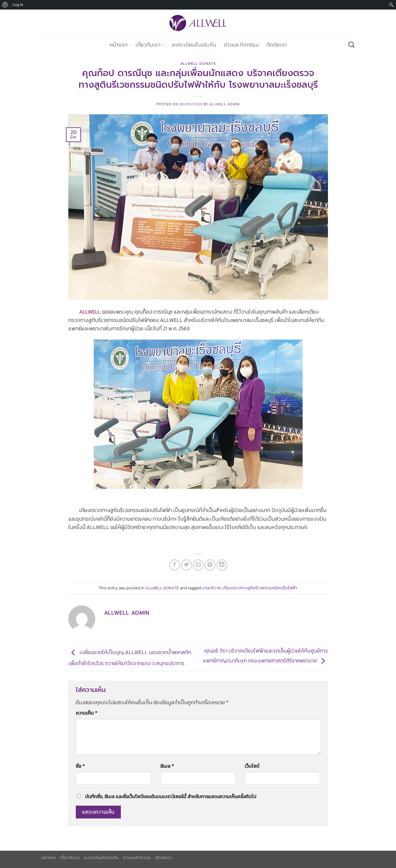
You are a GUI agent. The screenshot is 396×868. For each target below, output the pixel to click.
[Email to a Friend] (198, 565)
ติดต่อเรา (276, 45)
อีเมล (167, 766)
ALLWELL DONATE (198, 64)
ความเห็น (87, 713)
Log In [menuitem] (18, 5)
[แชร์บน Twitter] (187, 565)
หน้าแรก (119, 45)
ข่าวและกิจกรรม (241, 45)
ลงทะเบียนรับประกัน (194, 45)
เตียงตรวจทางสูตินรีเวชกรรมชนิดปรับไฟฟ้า (260, 588)
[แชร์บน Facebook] (175, 565)
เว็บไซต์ (252, 766)
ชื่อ (80, 766)
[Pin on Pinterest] (210, 565)
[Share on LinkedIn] (222, 565)
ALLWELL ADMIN (224, 104)
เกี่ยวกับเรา (150, 45)
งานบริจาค (212, 588)
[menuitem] (5, 5)
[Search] (351, 45)
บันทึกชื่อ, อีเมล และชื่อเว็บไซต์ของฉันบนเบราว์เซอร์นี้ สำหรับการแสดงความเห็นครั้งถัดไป (171, 797)
